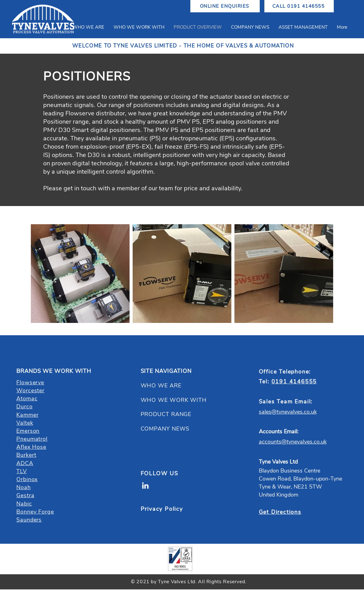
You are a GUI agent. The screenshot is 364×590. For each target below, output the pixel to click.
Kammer (27, 415)
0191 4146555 (294, 382)
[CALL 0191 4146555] (299, 6)
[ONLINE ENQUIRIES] (225, 6)
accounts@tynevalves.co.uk (293, 442)
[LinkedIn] (145, 485)
